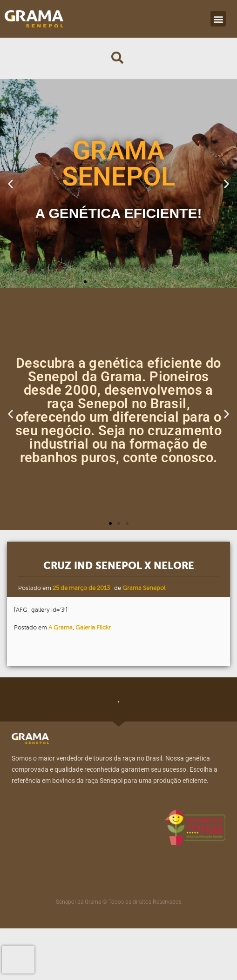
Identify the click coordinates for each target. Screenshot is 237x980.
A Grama (61, 628)
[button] (218, 19)
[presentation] (18, 960)
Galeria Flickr (93, 628)
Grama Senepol (144, 588)
